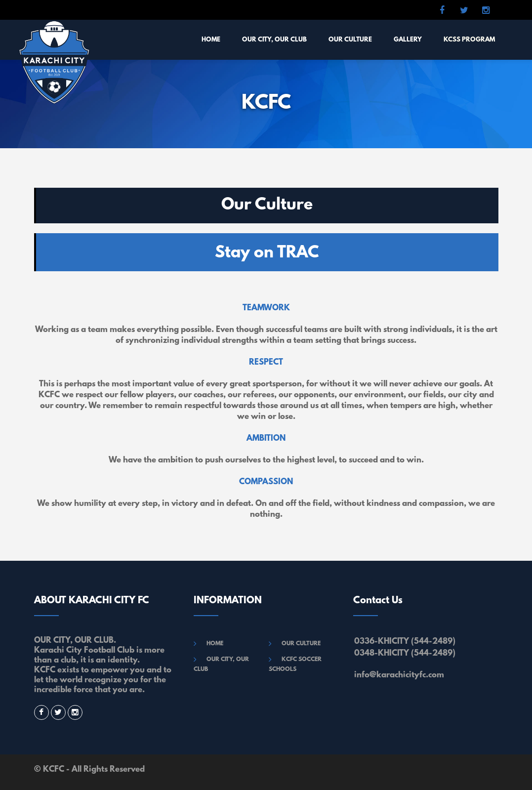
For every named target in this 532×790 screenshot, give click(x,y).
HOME (211, 40)
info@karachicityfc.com (399, 675)
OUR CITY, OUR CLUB (274, 40)
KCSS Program (469, 40)
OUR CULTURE (350, 40)
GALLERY (408, 40)
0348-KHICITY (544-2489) (405, 653)
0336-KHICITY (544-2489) (405, 642)
